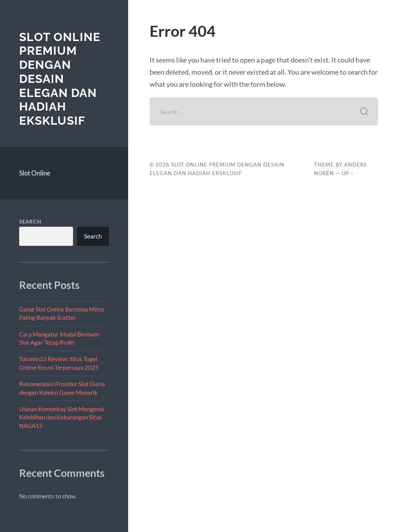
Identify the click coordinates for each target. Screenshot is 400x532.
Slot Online (35, 173)
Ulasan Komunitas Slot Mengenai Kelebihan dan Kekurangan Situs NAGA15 (62, 417)
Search (30, 222)
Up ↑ (348, 173)
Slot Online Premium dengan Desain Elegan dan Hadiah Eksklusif (60, 79)
